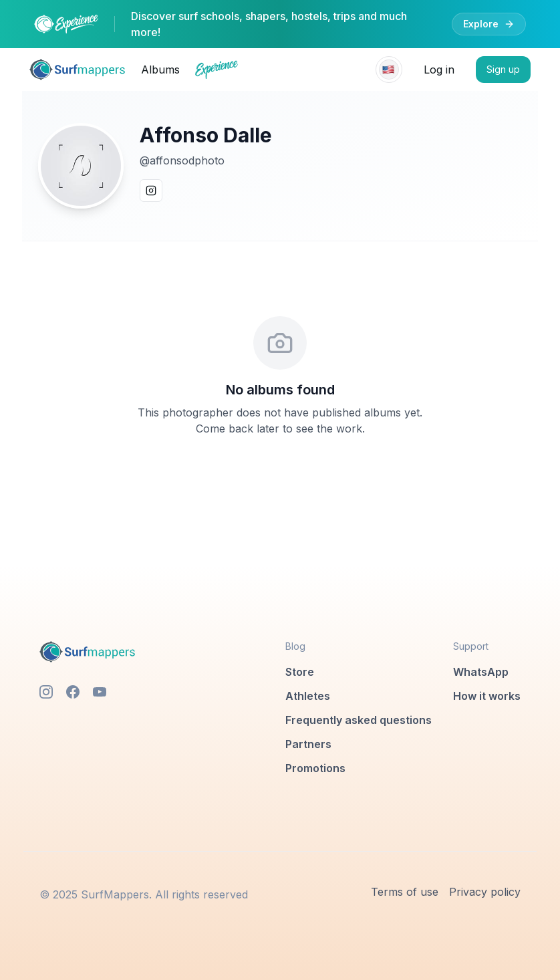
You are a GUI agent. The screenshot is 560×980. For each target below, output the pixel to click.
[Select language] (389, 70)
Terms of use (405, 892)
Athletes (308, 696)
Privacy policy (485, 892)
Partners (308, 744)
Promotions (315, 768)
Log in (439, 70)
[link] (77, 70)
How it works (487, 696)
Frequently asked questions (359, 720)
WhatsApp (481, 672)
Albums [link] (160, 70)
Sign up (503, 69)
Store (300, 672)
